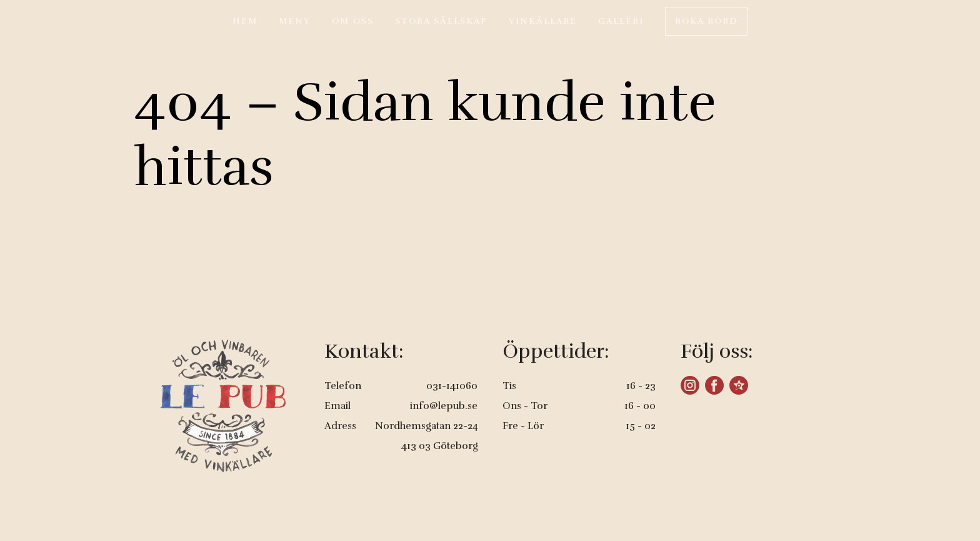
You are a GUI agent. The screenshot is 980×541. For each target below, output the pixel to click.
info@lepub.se (444, 406)
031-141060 (452, 386)
